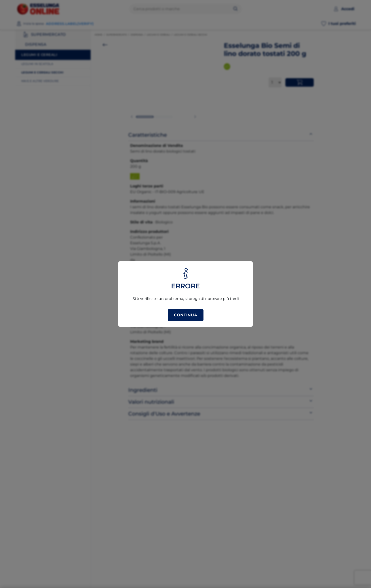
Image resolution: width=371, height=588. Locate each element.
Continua (186, 315)
